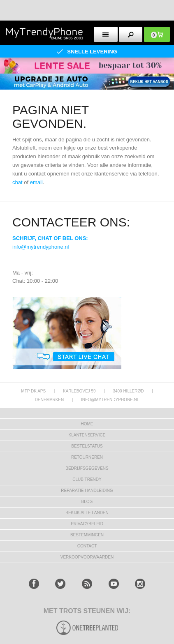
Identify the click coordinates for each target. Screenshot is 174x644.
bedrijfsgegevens (87, 468)
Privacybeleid (87, 524)
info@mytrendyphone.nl (41, 247)
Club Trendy (87, 479)
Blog (87, 502)
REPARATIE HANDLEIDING (87, 491)
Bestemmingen (87, 535)
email (36, 182)
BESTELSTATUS (87, 446)
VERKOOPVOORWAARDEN (87, 557)
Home (87, 424)
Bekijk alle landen (87, 513)
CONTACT (87, 546)
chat (17, 182)
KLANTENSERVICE (87, 435)
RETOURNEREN (87, 457)
